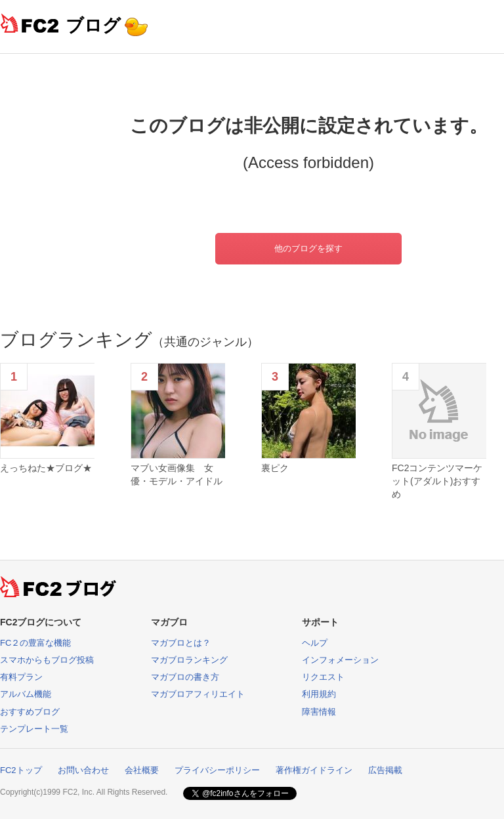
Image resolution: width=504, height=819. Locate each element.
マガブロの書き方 (185, 677)
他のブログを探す (308, 248)
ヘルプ (315, 643)
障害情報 (319, 712)
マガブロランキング (189, 660)
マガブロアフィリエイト (198, 694)
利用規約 (319, 694)
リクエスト (323, 677)
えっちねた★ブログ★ (46, 468)
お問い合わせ (83, 770)
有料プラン (21, 677)
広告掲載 (385, 770)
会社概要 (142, 770)
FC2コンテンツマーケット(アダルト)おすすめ (437, 481)
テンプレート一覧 (34, 729)
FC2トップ (21, 770)
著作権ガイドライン (314, 770)
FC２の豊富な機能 (35, 643)
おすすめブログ (30, 712)
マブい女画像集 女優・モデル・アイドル (177, 474)
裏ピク (275, 468)
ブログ (93, 25)
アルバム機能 (26, 694)
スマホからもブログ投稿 (47, 660)
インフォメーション (340, 660)
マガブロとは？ (181, 643)
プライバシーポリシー (217, 770)
